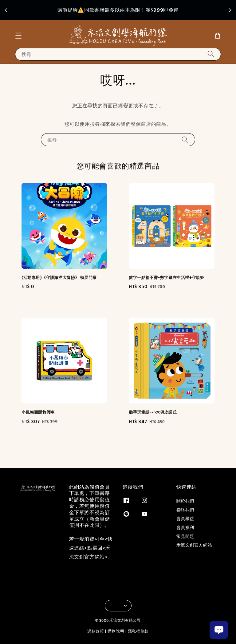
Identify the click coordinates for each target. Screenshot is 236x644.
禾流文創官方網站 (194, 545)
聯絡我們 (185, 510)
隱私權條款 (138, 631)
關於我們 (185, 501)
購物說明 (116, 631)
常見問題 (185, 536)
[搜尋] (211, 54)
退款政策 (96, 631)
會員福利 (185, 527)
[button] (18, 36)
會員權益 (185, 519)
